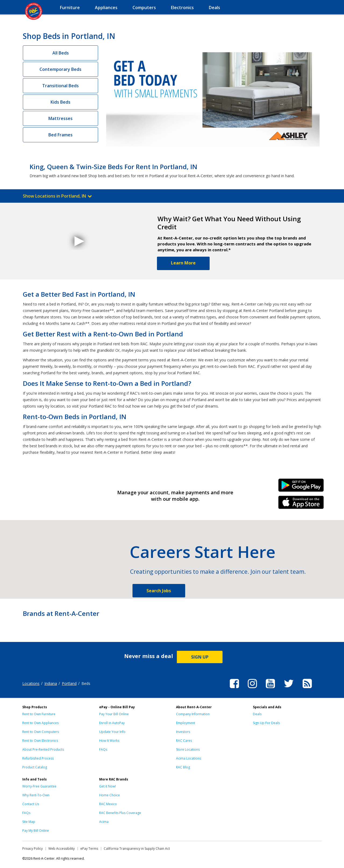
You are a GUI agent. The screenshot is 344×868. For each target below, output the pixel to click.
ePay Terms (89, 849)
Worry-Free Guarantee (39, 786)
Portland (69, 683)
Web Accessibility (62, 849)
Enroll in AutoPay (112, 723)
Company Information (193, 714)
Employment (186, 723)
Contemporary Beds (60, 69)
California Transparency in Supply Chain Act (137, 849)
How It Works (109, 741)
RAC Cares (184, 741)
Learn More (183, 263)
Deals (257, 714)
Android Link (301, 487)
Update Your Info (112, 732)
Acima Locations (189, 758)
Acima (104, 822)
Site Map (29, 822)
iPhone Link (301, 504)
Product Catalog (35, 767)
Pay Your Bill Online (114, 714)
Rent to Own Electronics (40, 741)
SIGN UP (200, 657)
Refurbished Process (38, 758)
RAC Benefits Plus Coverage (120, 813)
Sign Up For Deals (266, 723)
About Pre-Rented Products (43, 749)
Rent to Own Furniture (39, 714)
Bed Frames (60, 135)
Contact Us (31, 804)
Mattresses (60, 118)
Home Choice (110, 795)
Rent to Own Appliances (40, 723)
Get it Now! (107, 786)
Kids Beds (60, 102)
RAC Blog (183, 767)
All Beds (61, 53)
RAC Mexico (108, 804)
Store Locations (188, 749)
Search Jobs (159, 591)
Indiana (51, 683)
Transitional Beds (60, 86)
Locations (31, 683)
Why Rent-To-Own (36, 795)
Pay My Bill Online (36, 831)
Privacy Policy (33, 849)
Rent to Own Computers (41, 732)
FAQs (103, 749)
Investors (183, 732)
